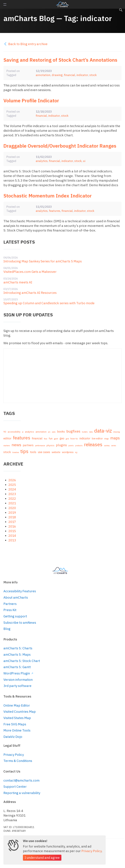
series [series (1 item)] (114, 446)
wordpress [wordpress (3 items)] (68, 452)
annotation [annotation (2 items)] (41, 432)
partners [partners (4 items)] (28, 445)
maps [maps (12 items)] (115, 438)
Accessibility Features (20, 591)
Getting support (15, 616)
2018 (12, 517)
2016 (12, 526)
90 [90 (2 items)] (5, 432)
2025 (12, 485)
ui (84, 161)
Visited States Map (17, 718)
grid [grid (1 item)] (67, 439)
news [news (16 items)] (16, 445)
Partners (10, 604)
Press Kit (10, 610)
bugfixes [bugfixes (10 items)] (73, 431)
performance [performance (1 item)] (40, 446)
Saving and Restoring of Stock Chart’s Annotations (60, 60)
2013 (12, 540)
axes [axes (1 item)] (54, 432)
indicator (82, 75)
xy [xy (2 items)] (76, 452)
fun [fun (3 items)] (51, 438)
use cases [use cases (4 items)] (44, 452)
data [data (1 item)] (91, 432)
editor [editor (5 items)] (7, 438)
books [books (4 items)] (61, 431)
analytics (42, 161)
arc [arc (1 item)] (49, 432)
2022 (12, 498)
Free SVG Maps (15, 724)
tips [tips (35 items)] (24, 451)
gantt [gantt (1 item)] (56, 439)
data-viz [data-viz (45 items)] (103, 431)
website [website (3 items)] (56, 452)
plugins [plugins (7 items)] (61, 445)
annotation (43, 75)
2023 (12, 494)
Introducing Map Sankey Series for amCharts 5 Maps (43, 261)
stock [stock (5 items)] (7, 452)
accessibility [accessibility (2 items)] (14, 432)
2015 (12, 531)
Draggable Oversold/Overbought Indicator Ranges (60, 146)
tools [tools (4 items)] (33, 452)
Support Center (15, 787)
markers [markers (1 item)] (7, 446)
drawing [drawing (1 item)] (117, 432)
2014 (12, 536)
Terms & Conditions (18, 761)
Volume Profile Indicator (31, 101)
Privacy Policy (14, 755)
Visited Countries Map (20, 712)
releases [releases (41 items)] (93, 444)
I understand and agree (42, 858)
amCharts (63, 4)
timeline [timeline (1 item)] (16, 452)
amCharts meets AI (18, 282)
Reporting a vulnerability (22, 793)
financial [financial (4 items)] (37, 438)
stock (93, 75)
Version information (18, 680)
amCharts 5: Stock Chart (22, 661)
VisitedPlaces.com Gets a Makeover (30, 272)
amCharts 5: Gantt (17, 667)
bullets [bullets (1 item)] (85, 432)
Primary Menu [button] (5, 4)
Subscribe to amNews (20, 623)
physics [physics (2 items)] (50, 445)
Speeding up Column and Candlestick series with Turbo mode (49, 303)
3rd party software (17, 686)
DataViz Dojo (13, 737)
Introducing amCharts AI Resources (30, 293)
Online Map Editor (17, 705)
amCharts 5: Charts (18, 648)
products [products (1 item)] (79, 446)
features (55, 211)
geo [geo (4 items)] (62, 438)
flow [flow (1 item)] (46, 439)
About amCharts (16, 597)
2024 (12, 489)
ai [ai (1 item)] (23, 432)
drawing (57, 75)
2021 (12, 503)
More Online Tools (17, 730)
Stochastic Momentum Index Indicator (48, 196)
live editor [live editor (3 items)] (97, 438)
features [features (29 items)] (22, 438)
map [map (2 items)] (107, 439)
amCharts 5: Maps (17, 654)
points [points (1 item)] (71, 446)
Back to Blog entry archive (25, 44)
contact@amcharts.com (21, 780)
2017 (12, 522)
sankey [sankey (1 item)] (107, 446)
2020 (12, 508)
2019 (12, 512)
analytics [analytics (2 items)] (29, 432)
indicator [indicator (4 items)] (85, 438)
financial (70, 75)
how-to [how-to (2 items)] (74, 439)
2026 (12, 480)
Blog (7, 629)
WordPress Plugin (18, 673)
